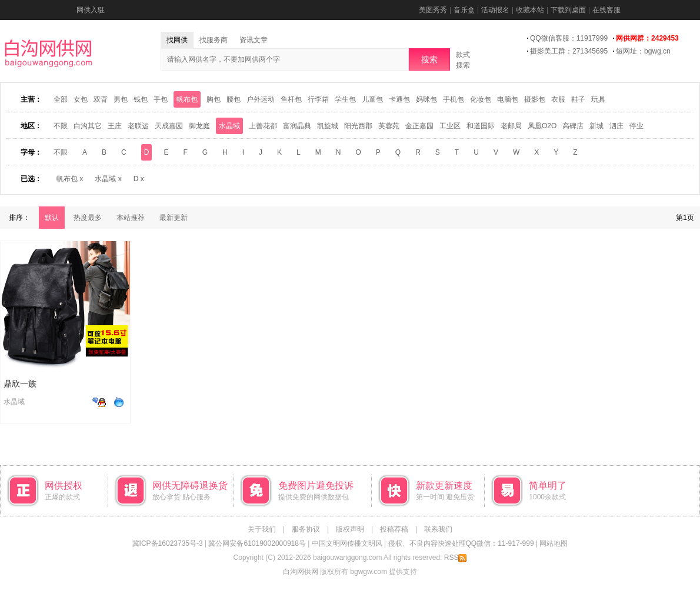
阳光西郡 (358, 126)
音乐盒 (464, 10)
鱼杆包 (291, 99)
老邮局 (511, 126)
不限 (61, 126)
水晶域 (229, 126)
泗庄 (616, 126)
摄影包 (535, 99)
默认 (52, 218)
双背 (101, 99)
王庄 (115, 126)
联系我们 (438, 529)
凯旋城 (328, 126)
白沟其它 (88, 126)
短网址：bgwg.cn (643, 51)
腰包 (234, 99)
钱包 (141, 99)
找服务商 (214, 40)
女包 (81, 99)
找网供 (177, 40)
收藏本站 (530, 10)
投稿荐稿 (394, 529)
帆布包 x (70, 179)
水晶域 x (108, 179)
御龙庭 (199, 126)
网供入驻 (91, 10)
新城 (596, 126)
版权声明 (350, 529)
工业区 (450, 126)
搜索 (429, 59)
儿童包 (372, 99)
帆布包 (187, 99)
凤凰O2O (542, 126)
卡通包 (399, 99)
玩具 (598, 99)
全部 (61, 99)
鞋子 (578, 99)
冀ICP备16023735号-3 (168, 543)
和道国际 (481, 126)
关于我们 (262, 529)
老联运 (138, 126)
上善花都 (263, 126)
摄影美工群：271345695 (569, 51)
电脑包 (508, 99)
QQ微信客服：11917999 (569, 38)
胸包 (214, 99)
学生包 (345, 99)
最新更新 (174, 218)
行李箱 (318, 99)
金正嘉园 (419, 126)
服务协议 (306, 529)
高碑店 (573, 126)
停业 (636, 126)
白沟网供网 (301, 572)
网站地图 (554, 543)
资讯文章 (254, 40)
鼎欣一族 (20, 383)
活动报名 (495, 10)
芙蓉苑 (389, 126)
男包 (121, 99)
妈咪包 (426, 99)
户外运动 (261, 99)
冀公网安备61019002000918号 (257, 543)
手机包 (454, 99)
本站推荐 (131, 218)
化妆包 (481, 99)
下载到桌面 (568, 10)
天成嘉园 (169, 126)
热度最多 (88, 218)
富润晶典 (297, 126)
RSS (456, 558)
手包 (161, 99)
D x (139, 179)
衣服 (558, 99)
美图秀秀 (433, 10)
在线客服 (606, 10)
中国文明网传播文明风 (347, 543)
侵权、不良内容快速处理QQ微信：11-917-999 (461, 543)
